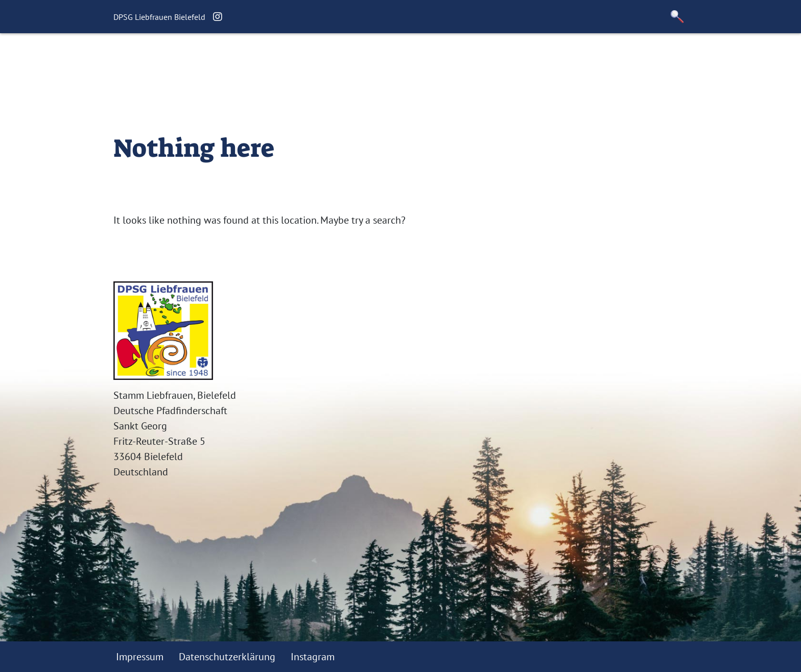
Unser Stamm (399, 59)
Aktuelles (281, 59)
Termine (335, 59)
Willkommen (215, 59)
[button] (677, 17)
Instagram (313, 657)
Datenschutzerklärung (227, 657)
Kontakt (462, 59)
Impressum (140, 657)
